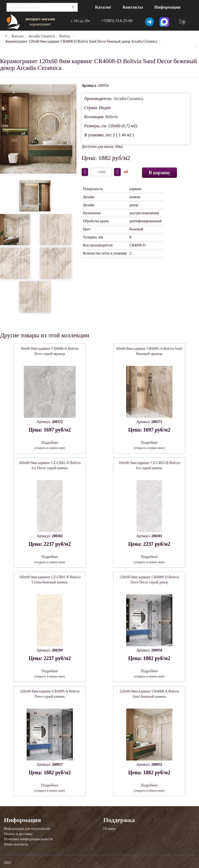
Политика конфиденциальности (28, 839)
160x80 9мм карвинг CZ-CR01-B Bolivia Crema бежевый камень (50, 580)
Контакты (133, 7)
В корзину (159, 173)
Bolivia (65, 36)
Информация (167, 7)
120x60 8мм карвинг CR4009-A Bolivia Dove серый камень (50, 694)
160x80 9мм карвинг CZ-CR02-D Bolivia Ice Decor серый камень (50, 465)
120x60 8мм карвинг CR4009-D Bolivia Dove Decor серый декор (149, 580)
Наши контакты (16, 844)
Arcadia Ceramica (42, 36)
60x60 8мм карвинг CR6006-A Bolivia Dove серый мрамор (50, 351)
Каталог (103, 7)
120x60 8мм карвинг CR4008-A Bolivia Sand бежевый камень (149, 694)
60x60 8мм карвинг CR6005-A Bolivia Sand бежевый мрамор (149, 351)
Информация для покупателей (27, 829)
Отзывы (109, 829)
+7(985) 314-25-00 (117, 21)
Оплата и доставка (18, 834)
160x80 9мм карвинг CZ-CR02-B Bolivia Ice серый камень (149, 465)
